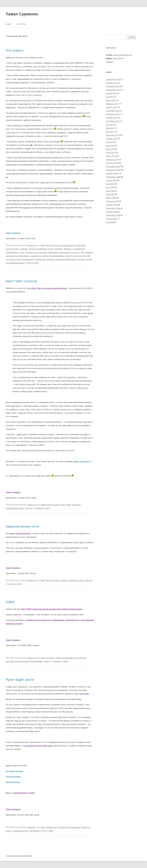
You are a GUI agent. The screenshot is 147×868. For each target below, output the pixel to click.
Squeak (32, 249)
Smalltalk (23, 249)
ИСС (82, 252)
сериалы (50, 259)
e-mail (49, 505)
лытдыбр (44, 256)
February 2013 (112, 104)
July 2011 (110, 125)
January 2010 (112, 163)
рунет (82, 580)
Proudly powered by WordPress (19, 856)
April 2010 (110, 152)
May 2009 (110, 191)
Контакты (21, 24)
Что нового (15, 50)
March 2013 (111, 100)
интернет (75, 252)
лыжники (35, 256)
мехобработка (69, 658)
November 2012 (113, 114)
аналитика (51, 827)
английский (79, 249)
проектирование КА (26, 259)
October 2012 (112, 118)
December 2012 (113, 111)
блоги (63, 505)
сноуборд (81, 259)
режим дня (41, 259)
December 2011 (113, 121)
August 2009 (111, 180)
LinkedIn (110, 62)
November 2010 (113, 135)
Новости (32, 245)
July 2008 (110, 222)
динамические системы (36, 252)
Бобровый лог (12, 252)
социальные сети (20, 831)
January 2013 (112, 107)
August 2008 (111, 219)
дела (22, 252)
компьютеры (12, 256)
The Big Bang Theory (45, 249)
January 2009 (112, 205)
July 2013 (110, 97)
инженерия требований (59, 252)
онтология (11, 259)
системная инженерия (66, 259)
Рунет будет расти (20, 679)
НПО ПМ (87, 256)
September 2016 (113, 79)
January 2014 (112, 83)
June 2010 (110, 145)
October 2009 (112, 173)
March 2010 (111, 156)
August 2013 (111, 93)
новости (69, 256)
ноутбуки (78, 256)
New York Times (53, 580)
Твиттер (29, 508)
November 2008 (113, 208)
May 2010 (110, 149)
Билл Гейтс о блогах (22, 281)
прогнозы (85, 827)
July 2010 (110, 142)
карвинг (89, 252)
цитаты (89, 580)
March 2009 (111, 198)
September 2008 (113, 215)
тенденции (34, 831)
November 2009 (113, 170)
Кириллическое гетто (22, 526)
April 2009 (110, 194)
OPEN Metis (81, 245)
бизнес (56, 505)
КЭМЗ (10, 602)
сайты (21, 508)
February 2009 (112, 201)
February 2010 (112, 159)
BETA (49, 245)
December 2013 (113, 86)
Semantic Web (12, 249)
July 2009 (110, 184)
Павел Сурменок (22, 14)
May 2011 (110, 128)
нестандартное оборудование (29, 661)
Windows (59, 249)
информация (12, 508)
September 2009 (113, 177)
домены (65, 580)
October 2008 (112, 212)
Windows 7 (68, 249)
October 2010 (112, 138)
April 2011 (110, 132)
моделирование (56, 256)
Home (8, 24)
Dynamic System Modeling (63, 245)
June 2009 (110, 187)
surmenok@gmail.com (123, 55)
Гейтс (69, 505)
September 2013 (113, 90)
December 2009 (113, 166)
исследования (74, 827)
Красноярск (24, 256)
